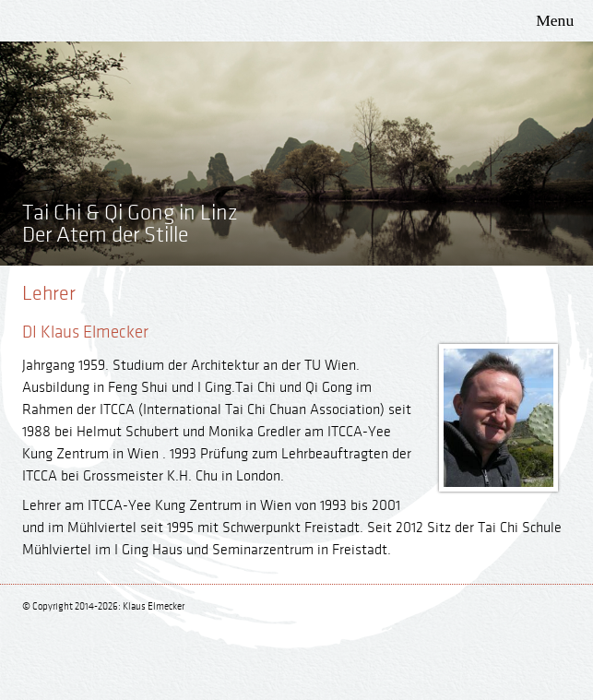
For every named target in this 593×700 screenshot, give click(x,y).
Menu (555, 20)
